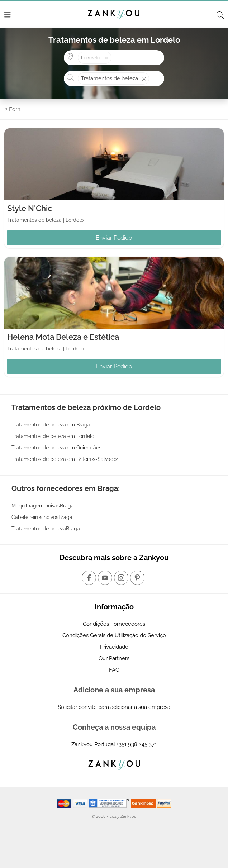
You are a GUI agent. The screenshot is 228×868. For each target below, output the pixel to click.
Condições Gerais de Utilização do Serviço (114, 635)
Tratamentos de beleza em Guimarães (56, 448)
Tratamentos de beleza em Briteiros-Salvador (65, 459)
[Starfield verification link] (110, 803)
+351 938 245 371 (137, 744)
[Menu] (8, 15)
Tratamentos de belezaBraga (46, 529)
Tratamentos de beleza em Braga (51, 425)
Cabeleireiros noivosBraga (42, 517)
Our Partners (114, 658)
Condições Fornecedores (114, 624)
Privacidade (114, 647)
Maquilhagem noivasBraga (43, 506)
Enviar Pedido (114, 238)
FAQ (114, 670)
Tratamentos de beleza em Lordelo (53, 436)
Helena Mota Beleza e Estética (63, 337)
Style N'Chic (30, 208)
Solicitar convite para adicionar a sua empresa (114, 707)
